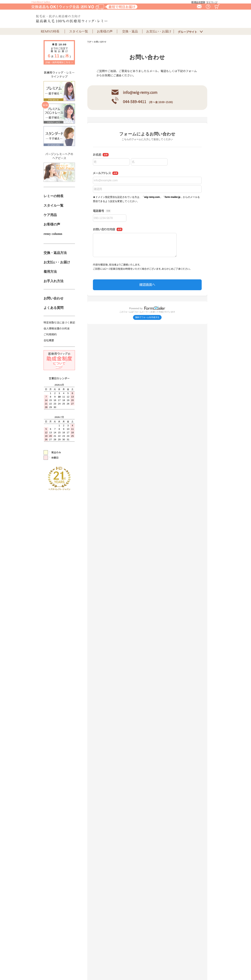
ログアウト (196, 964)
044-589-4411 (135, 102)
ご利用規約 (50, 334)
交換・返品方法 (55, 253)
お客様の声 (52, 224)
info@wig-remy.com (140, 92)
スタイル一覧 (54, 205)
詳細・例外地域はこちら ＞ (59, 62)
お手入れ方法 (54, 281)
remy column (53, 234)
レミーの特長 (54, 196)
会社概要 (49, 340)
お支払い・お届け (57, 262)
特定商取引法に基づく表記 (59, 322)
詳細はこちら (76, 650)
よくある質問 (54, 308)
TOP (89, 42)
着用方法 (50, 272)
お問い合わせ (54, 298)
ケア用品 (50, 215)
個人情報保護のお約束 (57, 328)
